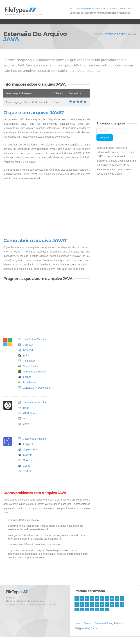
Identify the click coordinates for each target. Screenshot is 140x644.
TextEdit (28, 471)
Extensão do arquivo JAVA (121, 34)
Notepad (28, 350)
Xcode (27, 466)
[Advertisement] (47, 209)
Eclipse (27, 377)
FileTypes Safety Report (86, 628)
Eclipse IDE (30, 444)
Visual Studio (31, 366)
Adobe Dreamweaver (35, 372)
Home (98, 34)
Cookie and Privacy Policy (107, 623)
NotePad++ (30, 382)
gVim (26, 355)
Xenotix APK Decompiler (37, 388)
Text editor (29, 361)
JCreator (28, 345)
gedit (26, 424)
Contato (88, 623)
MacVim (28, 455)
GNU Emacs (30, 413)
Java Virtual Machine (35, 339)
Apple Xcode (30, 450)
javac (26, 408)
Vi (24, 419)
